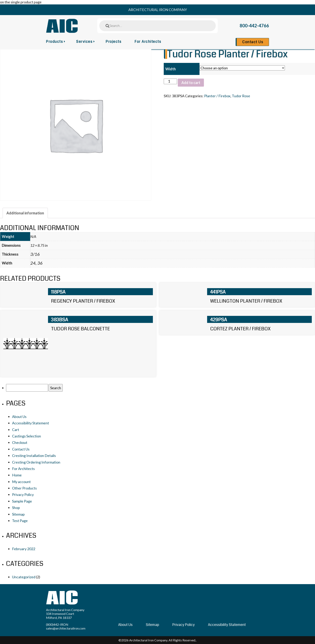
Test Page (20, 521)
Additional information (25, 213)
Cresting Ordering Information (36, 462)
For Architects (148, 42)
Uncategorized (24, 577)
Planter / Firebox (217, 96)
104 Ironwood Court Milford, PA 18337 (60, 615)
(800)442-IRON (57, 624)
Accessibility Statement (31, 423)
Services (84, 42)
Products (54, 42)
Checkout (20, 442)
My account (21, 482)
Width (171, 69)
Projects (114, 42)
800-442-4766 (254, 26)
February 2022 (24, 549)
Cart (16, 430)
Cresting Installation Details (34, 456)
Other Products (24, 488)
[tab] (25, 213)
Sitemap (18, 514)
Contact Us (253, 42)
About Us (19, 417)
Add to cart (191, 83)
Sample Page (22, 501)
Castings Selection (27, 436)
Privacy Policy (23, 495)
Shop (16, 508)
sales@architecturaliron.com (66, 628)
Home (17, 475)
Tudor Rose (241, 96)
